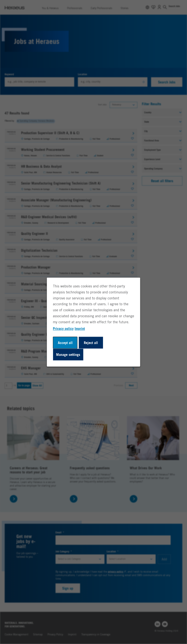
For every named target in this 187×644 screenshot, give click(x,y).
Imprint (80, 328)
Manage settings (68, 354)
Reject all (91, 343)
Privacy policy (63, 328)
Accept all (65, 343)
